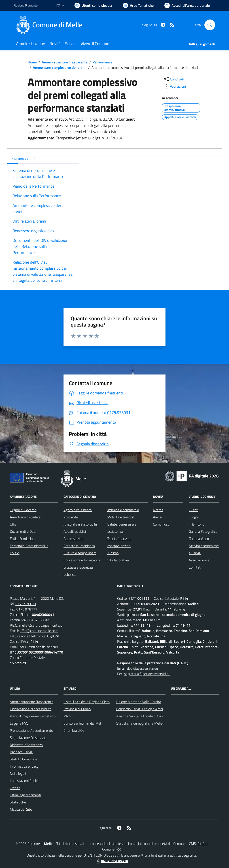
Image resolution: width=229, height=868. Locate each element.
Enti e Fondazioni (23, 539)
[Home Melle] (51, 25)
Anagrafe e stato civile (80, 524)
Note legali (18, 773)
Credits (15, 788)
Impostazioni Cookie (25, 781)
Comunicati (161, 524)
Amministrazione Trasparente (65, 62)
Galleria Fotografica (203, 531)
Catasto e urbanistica (79, 546)
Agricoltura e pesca (78, 510)
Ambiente (71, 517)
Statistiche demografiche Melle (139, 723)
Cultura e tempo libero (80, 553)
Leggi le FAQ (19, 723)
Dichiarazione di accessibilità (31, 709)
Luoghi (194, 517)
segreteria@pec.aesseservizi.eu (147, 674)
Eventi (194, 510)
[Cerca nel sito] (210, 25)
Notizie (158, 510)
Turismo (113, 553)
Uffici (14, 524)
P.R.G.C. (69, 716)
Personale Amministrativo (29, 546)
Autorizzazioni (74, 539)
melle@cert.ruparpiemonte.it (41, 625)
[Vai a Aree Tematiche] (138, 5)
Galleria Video (199, 539)
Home (32, 62)
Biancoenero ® (132, 855)
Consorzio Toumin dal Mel (82, 723)
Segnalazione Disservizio (28, 738)
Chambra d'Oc (74, 730)
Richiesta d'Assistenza (26, 745)
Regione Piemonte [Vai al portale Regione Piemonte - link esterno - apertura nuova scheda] (26, 5)
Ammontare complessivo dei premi (60, 67)
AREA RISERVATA (112, 861)
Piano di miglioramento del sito (33, 716)
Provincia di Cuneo (77, 709)
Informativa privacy (24, 766)
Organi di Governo (23, 510)
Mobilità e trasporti (121, 517)
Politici (15, 553)
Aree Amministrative (25, 517)
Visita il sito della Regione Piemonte (90, 702)
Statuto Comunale (23, 759)
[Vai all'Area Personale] (187, 5)
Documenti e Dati (23, 531)
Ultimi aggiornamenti (25, 795)
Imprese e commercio (123, 510)
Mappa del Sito (21, 809)
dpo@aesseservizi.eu (142, 668)
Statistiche (18, 802)
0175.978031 (26, 604)
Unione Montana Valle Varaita (139, 702)
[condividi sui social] (173, 79)
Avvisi (157, 517)
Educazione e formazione (82, 560)
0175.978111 (27, 609)
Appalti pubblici (75, 531)
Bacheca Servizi (21, 752)
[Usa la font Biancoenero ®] (93, 5)
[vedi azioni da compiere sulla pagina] (174, 86)
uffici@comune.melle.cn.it (39, 631)
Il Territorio (196, 524)
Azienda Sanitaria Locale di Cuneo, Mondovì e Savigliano (158, 716)
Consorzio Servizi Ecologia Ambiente (143, 709)
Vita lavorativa (118, 560)
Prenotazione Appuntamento (31, 730)
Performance (102, 62)
